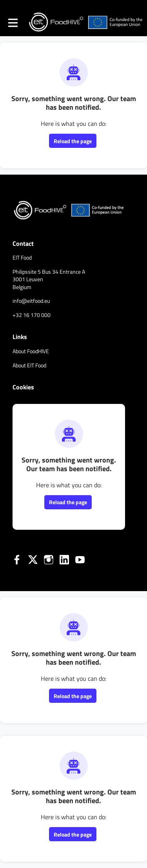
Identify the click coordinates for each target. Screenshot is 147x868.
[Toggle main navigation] (13, 22)
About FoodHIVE (31, 351)
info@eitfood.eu (31, 301)
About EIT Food (29, 365)
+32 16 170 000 (32, 315)
